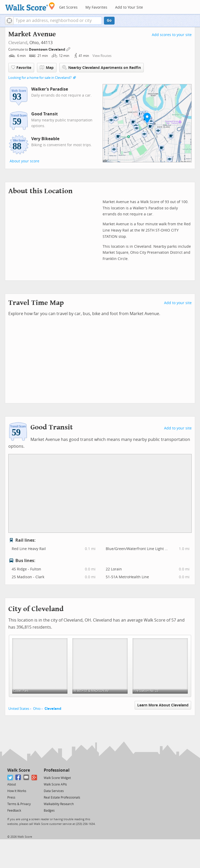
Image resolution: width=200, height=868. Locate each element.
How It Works (17, 791)
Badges (49, 811)
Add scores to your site (172, 35)
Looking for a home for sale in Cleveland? (40, 78)
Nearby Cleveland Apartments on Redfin (102, 67)
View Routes (102, 56)
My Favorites (96, 7)
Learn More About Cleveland (163, 705)
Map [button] (47, 68)
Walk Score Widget (57, 778)
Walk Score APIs (55, 784)
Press (11, 798)
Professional (57, 770)
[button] (9, 21)
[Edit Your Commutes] (68, 49)
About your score (24, 161)
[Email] (26, 778)
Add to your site (178, 303)
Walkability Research (59, 804)
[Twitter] (10, 778)
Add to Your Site (129, 7)
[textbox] (58, 21)
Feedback (14, 811)
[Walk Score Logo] (30, 6)
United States (19, 709)
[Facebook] (18, 778)
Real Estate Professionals (62, 798)
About (12, 784)
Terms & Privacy (19, 804)
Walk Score (19, 770)
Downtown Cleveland (47, 49)
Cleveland (18, 43)
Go (109, 20)
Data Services (54, 791)
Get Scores (68, 7)
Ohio (37, 709)
